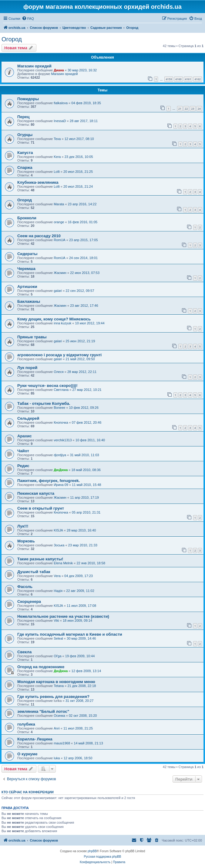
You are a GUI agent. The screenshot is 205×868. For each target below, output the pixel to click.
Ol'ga (57, 656)
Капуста (25, 153)
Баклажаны (29, 301)
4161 (188, 79)
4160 (178, 79)
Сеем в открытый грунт (41, 508)
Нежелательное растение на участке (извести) (63, 616)
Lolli (57, 172)
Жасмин (60, 273)
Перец (23, 117)
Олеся (59, 372)
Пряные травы (32, 337)
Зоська (59, 545)
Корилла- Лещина (35, 739)
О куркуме (27, 754)
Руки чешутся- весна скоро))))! (47, 386)
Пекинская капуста (36, 493)
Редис (23, 466)
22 (186, 109)
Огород (12, 39)
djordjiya (60, 455)
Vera (57, 576)
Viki (56, 620)
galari (58, 291)
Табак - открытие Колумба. (44, 403)
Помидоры (28, 99)
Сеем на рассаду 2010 (39, 236)
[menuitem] (28, 19)
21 (180, 109)
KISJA (58, 530)
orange (59, 222)
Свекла (24, 652)
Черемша (26, 269)
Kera (57, 157)
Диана (59, 70)
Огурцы (25, 135)
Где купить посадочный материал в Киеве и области (70, 634)
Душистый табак (34, 572)
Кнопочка (61, 422)
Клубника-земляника (38, 182)
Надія (58, 591)
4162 (198, 79)
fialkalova (61, 103)
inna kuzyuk (62, 323)
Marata (59, 204)
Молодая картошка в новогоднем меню (56, 682)
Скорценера (29, 601)
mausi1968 (62, 743)
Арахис (25, 436)
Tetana (59, 686)
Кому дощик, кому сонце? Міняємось (54, 319)
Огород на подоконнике (41, 667)
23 (193, 109)
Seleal (58, 638)
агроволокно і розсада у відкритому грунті (59, 355)
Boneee (59, 408)
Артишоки (27, 287)
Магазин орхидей (34, 66)
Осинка (59, 716)
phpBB (92, 851)
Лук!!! (23, 526)
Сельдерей (28, 418)
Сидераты (27, 254)
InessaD (60, 121)
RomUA (60, 240)
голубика (26, 724)
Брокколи (27, 218)
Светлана (61, 390)
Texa (57, 139)
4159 (169, 79)
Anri (57, 728)
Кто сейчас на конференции (28, 792)
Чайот (23, 451)
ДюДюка (61, 470)
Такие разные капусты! (40, 559)
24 (199, 109)
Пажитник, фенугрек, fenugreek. (49, 481)
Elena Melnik (63, 563)
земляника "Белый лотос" (43, 711)
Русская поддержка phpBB (102, 857)
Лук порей (27, 368)
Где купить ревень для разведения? (53, 697)
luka (57, 758)
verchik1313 (63, 440)
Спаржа (25, 167)
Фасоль (25, 587)
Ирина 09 (61, 485)
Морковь (26, 541)
